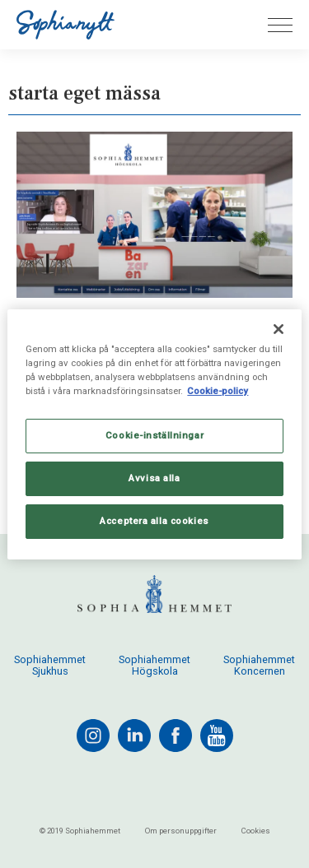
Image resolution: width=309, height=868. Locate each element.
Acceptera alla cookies (154, 521)
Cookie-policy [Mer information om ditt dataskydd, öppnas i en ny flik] (218, 391)
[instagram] (93, 736)
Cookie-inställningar (154, 435)
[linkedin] (134, 736)
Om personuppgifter (181, 831)
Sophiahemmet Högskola (154, 666)
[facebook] (176, 736)
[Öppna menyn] (280, 25)
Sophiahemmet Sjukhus (50, 666)
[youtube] (217, 736)
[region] (154, 434)
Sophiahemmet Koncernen (259, 666)
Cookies (256, 831)
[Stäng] (279, 328)
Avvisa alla (154, 478)
